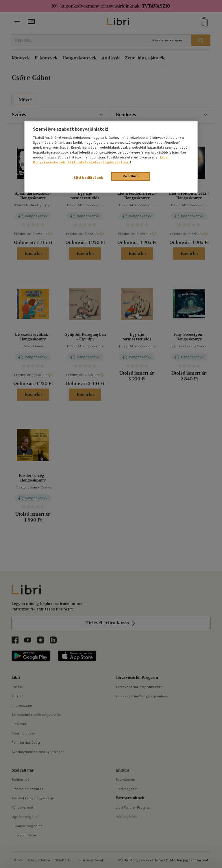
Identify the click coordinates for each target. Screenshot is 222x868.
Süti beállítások (88, 178)
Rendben (131, 176)
